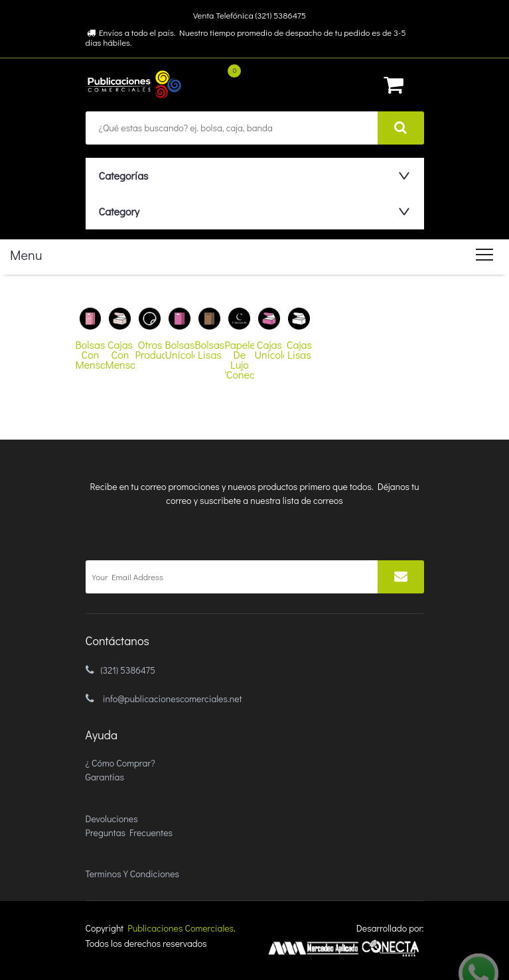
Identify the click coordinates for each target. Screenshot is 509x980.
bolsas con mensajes (91, 354)
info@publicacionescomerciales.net (173, 699)
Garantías (105, 777)
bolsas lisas (210, 349)
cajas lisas (299, 349)
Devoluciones (112, 819)
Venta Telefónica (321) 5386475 (250, 15)
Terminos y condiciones (133, 874)
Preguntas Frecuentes (129, 832)
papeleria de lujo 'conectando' (239, 359)
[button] (252, 175)
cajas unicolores (269, 349)
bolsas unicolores (180, 349)
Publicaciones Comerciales (181, 928)
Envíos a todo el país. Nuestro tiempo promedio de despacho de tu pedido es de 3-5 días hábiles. (246, 37)
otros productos (150, 349)
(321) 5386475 (128, 670)
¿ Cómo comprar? (120, 763)
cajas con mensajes (120, 354)
